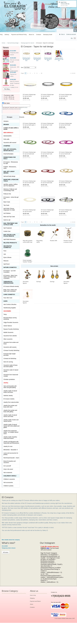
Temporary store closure (9, 548)
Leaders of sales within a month (11, 129)
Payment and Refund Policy (19, 35)
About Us (31, 35)
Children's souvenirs (9, 479)
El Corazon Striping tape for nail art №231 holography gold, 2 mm (65, 96)
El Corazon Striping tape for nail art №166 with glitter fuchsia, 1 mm (65, 154)
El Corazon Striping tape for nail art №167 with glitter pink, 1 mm (47, 154)
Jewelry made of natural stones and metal (10, 416)
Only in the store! (8, 469)
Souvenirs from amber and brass (11, 343)
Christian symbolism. (9, 379)
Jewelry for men (8, 446)
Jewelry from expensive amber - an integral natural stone (11, 432)
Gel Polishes (7, 213)
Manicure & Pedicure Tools (11, 180)
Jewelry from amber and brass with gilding (10, 411)
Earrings (39, 282)
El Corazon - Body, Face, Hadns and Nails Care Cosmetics (10, 277)
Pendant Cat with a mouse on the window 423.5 (68, 242)
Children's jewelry (8, 486)
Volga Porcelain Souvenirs (11, 322)
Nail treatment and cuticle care (10, 224)
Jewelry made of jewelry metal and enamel (10, 438)
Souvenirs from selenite (10, 336)
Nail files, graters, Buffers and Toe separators (11, 185)
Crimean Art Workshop (10, 359)
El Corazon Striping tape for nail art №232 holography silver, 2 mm (47, 96)
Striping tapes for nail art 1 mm (26, 59)
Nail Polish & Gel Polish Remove (10, 235)
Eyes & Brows (7, 257)
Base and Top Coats (9, 217)
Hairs (5, 301)
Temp (5, 314)
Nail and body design (9, 176)
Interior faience (8, 326)
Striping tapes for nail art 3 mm (48, 59)
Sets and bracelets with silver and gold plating (10, 387)
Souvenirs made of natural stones (11, 371)
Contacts (39, 35)
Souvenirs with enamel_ (10, 347)
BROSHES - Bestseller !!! (11, 450)
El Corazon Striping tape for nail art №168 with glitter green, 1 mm (29, 154)
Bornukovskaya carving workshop (10, 318)
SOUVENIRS (7, 311)
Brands (6, 124)
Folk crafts (6, 139)
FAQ (1, 35)
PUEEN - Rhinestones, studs (10, 167)
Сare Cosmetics (9, 294)
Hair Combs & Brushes (10, 304)
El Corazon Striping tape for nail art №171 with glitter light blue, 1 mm (47, 125)
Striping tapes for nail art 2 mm (37, 59)
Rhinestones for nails (10, 158)
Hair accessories (8, 482)
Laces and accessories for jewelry (11, 454)
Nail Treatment (8, 228)
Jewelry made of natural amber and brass (10, 392)
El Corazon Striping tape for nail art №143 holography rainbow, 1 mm (66, 211)
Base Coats (7, 202)
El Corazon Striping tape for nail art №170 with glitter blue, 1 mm (65, 125)
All (41, 73)
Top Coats (6, 205)
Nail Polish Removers (10, 239)
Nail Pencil (6, 264)
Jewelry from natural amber (11, 402)
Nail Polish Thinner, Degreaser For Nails (9, 209)
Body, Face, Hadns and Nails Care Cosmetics (10, 290)
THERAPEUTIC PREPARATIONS (8, 282)
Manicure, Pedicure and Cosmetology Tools (10, 190)
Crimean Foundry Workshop (11, 350)
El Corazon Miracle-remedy (11, 286)
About (32, 604)
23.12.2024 (13, 51)
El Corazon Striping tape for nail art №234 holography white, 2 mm (29, 96)
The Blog (7, 89)
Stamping (7, 146)
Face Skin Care (8, 298)
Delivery (7, 35)
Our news (6, 103)
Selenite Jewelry (8, 396)
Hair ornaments (8, 473)
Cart (62, 2)
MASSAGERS (8, 136)
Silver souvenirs (8, 339)
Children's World (10, 476)
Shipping (32, 598)
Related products (10, 243)
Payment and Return (35, 601)
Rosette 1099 (53, 241)
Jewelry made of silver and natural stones (11, 420)
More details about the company (11, 540)
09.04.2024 (13, 65)
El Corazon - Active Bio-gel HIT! (11, 198)
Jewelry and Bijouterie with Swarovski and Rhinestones (11, 442)
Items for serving (8, 362)
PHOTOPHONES (8, 154)
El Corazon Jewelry (9, 399)
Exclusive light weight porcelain (10, 354)
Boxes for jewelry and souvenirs (10, 462)
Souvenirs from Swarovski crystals (11, 375)
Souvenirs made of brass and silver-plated (10, 366)
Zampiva (6, 121)
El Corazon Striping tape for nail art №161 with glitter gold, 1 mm (65, 183)
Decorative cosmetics (8, 247)
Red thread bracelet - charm (11, 458)
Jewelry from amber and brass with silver (10, 406)
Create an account (71, 34)
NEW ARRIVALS (8, 133)
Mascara (6, 261)
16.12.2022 (13, 72)
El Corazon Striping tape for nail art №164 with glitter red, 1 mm (47, 183)
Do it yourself (7, 466)
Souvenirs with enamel (10, 143)
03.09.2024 (13, 58)
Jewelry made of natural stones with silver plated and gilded (11, 426)
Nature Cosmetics (10, 267)
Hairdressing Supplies (10, 308)
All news (6, 552)
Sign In (63, 34)
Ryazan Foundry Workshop (11, 329)
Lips (5, 254)
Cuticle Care (7, 231)
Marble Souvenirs (8, 332)
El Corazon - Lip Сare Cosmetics (10, 271)
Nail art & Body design (9, 172)
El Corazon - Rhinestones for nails (11, 163)
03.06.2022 (13, 79)
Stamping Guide (48, 35)
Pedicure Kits (7, 194)
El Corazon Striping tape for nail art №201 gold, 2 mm (29, 125)
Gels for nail (7, 220)
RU (72, 38)
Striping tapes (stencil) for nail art (59, 59)
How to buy (33, 595)
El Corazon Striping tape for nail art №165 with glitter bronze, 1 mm (29, 183)
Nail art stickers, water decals (10, 150)
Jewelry (6, 383)
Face (5, 251)
